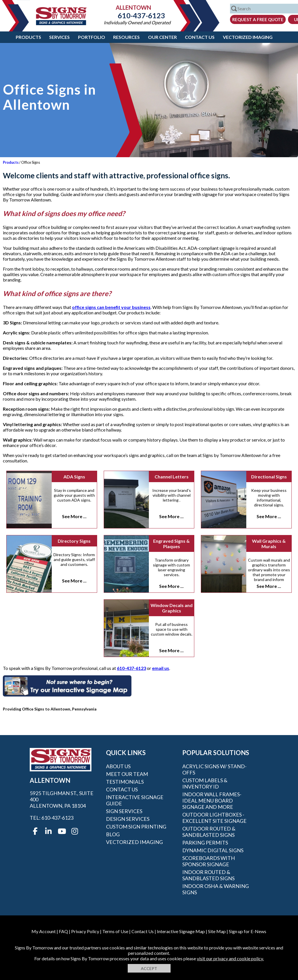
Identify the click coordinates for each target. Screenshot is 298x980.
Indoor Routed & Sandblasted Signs (208, 875)
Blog (113, 834)
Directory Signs (74, 541)
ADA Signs (74, 477)
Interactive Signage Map (181, 931)
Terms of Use (115, 931)
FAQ (63, 931)
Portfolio (92, 37)
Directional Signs (269, 477)
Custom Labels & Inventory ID (205, 783)
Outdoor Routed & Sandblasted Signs (209, 832)
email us (161, 668)
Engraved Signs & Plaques (171, 544)
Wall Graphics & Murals (269, 544)
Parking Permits (205, 843)
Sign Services (124, 811)
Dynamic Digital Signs (213, 850)
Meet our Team (127, 774)
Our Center (162, 37)
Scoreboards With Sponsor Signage (209, 861)
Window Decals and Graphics (172, 608)
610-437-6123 (137, 15)
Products (28, 37)
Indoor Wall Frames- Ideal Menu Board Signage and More (212, 801)
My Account (44, 931)
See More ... (74, 516)
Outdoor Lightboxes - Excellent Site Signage (214, 818)
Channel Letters (172, 477)
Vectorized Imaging (248, 37)
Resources (126, 37)
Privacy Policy (85, 931)
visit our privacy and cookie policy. (230, 958)
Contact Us (200, 37)
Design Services (128, 819)
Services (59, 37)
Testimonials (125, 782)
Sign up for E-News (248, 931)
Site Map (217, 931)
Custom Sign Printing (136, 827)
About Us (118, 766)
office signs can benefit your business (111, 307)
